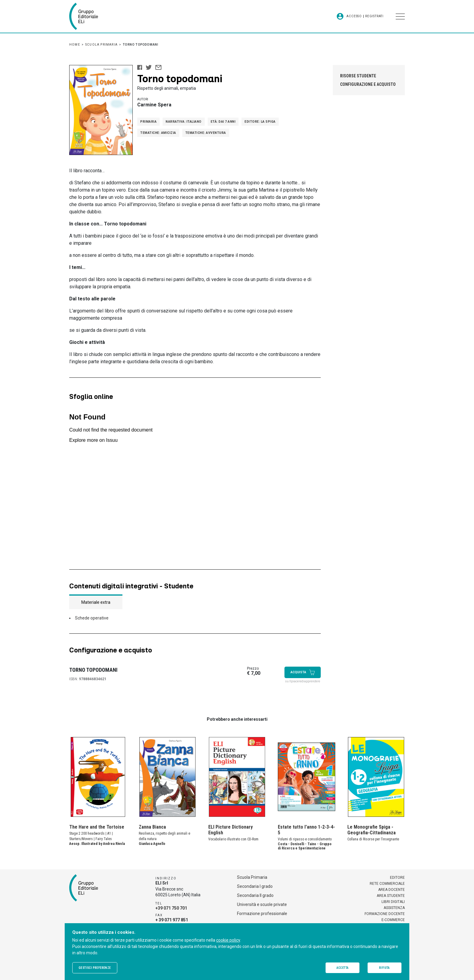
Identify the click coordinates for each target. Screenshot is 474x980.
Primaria (148, 122)
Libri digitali (393, 902)
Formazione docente (385, 914)
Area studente (391, 896)
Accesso (354, 16)
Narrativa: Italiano (184, 122)
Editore (397, 878)
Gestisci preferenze (95, 968)
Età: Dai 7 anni (223, 122)
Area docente (391, 890)
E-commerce (393, 920)
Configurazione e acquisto (368, 84)
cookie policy (228, 940)
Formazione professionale (262, 914)
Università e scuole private (262, 904)
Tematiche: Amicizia (158, 133)
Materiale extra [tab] (96, 602)
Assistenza (394, 908)
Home (75, 45)
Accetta (343, 968)
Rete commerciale (387, 884)
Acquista (303, 672)
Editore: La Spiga (260, 122)
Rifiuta (385, 968)
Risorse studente (358, 76)
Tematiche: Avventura (206, 133)
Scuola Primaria (101, 45)
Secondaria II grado (255, 895)
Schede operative (92, 618)
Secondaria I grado (255, 886)
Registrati (374, 16)
